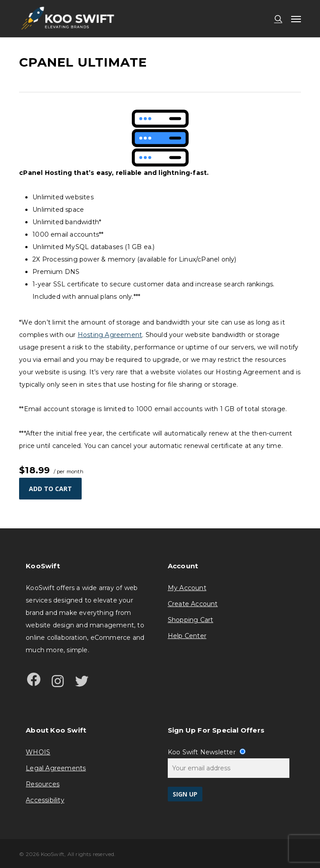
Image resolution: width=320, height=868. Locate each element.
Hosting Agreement (110, 335)
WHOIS (38, 752)
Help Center (187, 636)
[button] (296, 19)
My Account (187, 588)
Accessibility (45, 800)
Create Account (193, 604)
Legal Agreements (56, 768)
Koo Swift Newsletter (207, 752)
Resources (43, 784)
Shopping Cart (191, 620)
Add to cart (50, 489)
